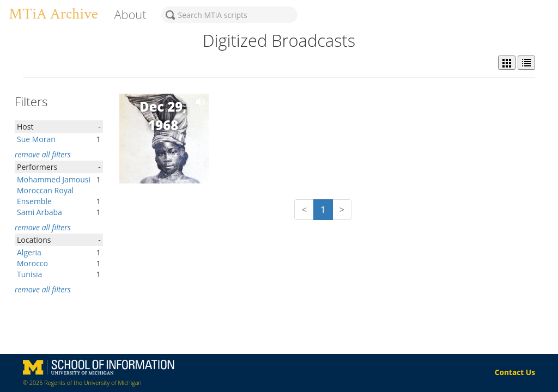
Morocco (32, 263)
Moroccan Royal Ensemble (45, 196)
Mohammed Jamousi (54, 179)
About (130, 14)
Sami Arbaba (40, 212)
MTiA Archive (53, 14)
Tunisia (29, 274)
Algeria (29, 252)
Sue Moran (36, 139)
